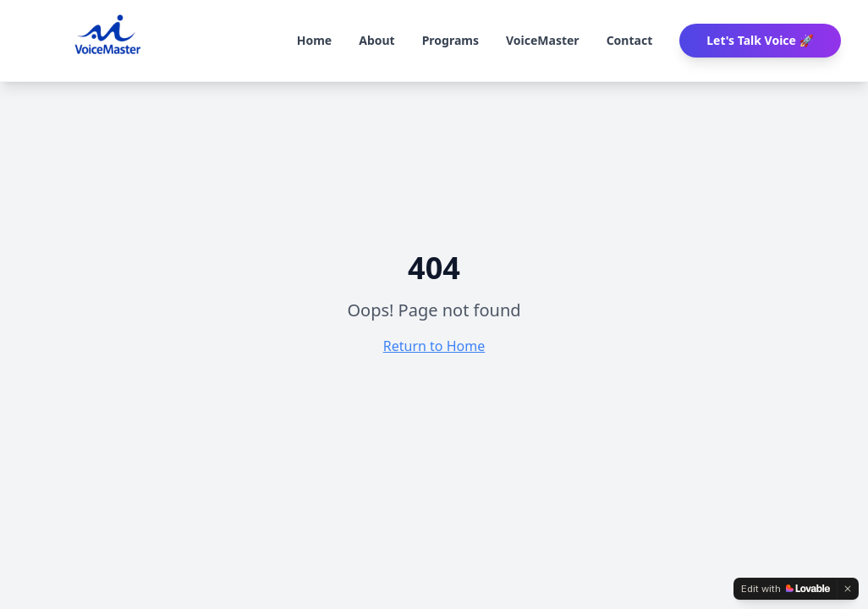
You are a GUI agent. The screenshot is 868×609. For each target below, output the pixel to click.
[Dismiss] (848, 589)
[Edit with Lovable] (786, 589)
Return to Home (434, 346)
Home (314, 40)
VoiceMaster (543, 40)
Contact (630, 40)
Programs (450, 40)
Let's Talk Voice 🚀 (760, 40)
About (376, 40)
